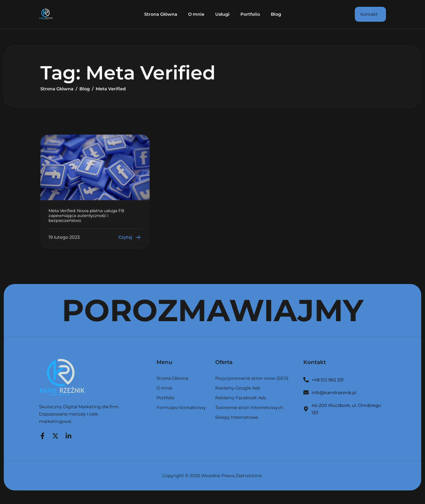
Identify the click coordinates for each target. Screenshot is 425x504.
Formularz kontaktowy (181, 408)
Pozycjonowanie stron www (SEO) (252, 379)
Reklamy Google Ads (238, 388)
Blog (276, 14)
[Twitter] (55, 435)
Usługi (222, 14)
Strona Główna (161, 14)
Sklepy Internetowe (237, 417)
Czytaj (130, 237)
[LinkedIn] (68, 435)
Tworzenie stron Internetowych (249, 408)
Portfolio (250, 14)
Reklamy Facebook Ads (241, 398)
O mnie (196, 14)
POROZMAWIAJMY (213, 310)
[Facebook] (42, 435)
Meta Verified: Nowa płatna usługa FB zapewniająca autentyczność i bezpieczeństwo (86, 216)
